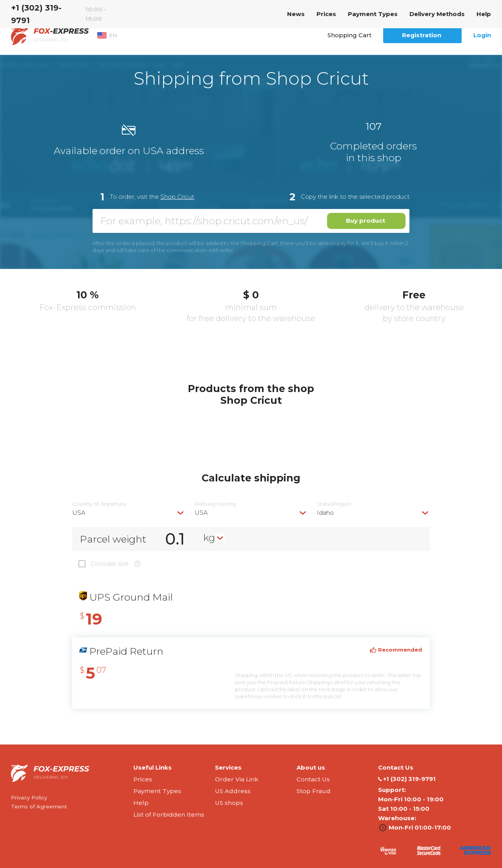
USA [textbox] (79, 513)
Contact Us (313, 779)
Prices (326, 14)
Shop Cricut (177, 197)
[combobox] (129, 513)
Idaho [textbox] (325, 513)
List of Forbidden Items (169, 814)
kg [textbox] (209, 538)
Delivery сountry (216, 504)
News (296, 14)
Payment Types (373, 14)
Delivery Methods (437, 14)
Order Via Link (237, 779)
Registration (422, 35)
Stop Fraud (314, 791)
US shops (229, 803)
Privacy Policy (29, 797)
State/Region (334, 504)
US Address (233, 791)
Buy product (366, 221)
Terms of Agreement (39, 806)
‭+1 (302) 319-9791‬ (36, 14)
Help (484, 14)
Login (482, 35)
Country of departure (99, 504)
